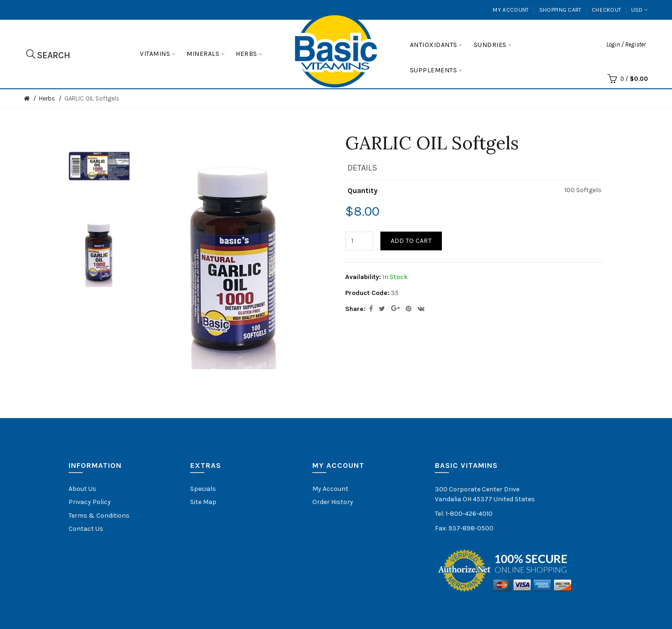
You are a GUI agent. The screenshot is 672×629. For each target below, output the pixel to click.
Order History (333, 502)
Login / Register (626, 44)
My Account (511, 10)
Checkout (606, 10)
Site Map (203, 502)
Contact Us (86, 529)
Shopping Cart (560, 10)
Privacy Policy (90, 502)
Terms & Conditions (99, 516)
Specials (203, 489)
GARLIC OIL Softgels (92, 98)
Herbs (47, 98)
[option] (99, 166)
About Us (82, 489)
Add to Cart (411, 241)
